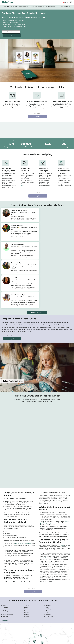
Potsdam (5, 548)
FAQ (3, 630)
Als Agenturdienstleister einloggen (55, 618)
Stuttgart (27, 546)
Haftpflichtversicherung (7, 629)
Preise (4, 622)
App (3, 623)
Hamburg (5, 552)
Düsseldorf (6, 558)
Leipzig (26, 548)
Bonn (47, 548)
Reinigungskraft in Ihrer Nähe (31, 630)
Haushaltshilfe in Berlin (30, 622)
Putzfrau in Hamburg (30, 619)
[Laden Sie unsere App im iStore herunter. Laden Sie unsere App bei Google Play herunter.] (29, 637)
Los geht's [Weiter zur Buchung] (30, 32)
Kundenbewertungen (7, 619)
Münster (48, 556)
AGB (3, 626)
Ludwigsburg (49, 558)
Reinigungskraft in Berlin (30, 626)
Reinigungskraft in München (31, 627)
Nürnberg (48, 546)
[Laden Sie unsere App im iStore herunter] (21, 637)
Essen (47, 554)
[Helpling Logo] (7, 2)
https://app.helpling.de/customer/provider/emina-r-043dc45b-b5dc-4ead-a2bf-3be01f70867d (25, 257)
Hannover (27, 552)
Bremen (27, 556)
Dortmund (27, 550)
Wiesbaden (49, 552)
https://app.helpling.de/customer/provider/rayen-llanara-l (25, 213)
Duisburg (48, 550)
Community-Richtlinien (7, 625)
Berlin (4, 546)
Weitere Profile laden (37, 259)
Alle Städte (5, 561)
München (5, 550)
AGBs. (23, 179)
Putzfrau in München (30, 620)
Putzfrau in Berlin (29, 618)
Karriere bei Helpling (7, 620)
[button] (66, 3)
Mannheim (27, 558)
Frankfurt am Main (8, 556)
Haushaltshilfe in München (31, 623)
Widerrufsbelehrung (7, 627)
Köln (4, 554)
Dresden (27, 554)
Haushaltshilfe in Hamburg (31, 625)
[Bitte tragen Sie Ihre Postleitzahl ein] (11, 32)
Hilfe (3, 632)
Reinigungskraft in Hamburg (31, 629)
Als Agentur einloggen (53, 619)
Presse (4, 618)
